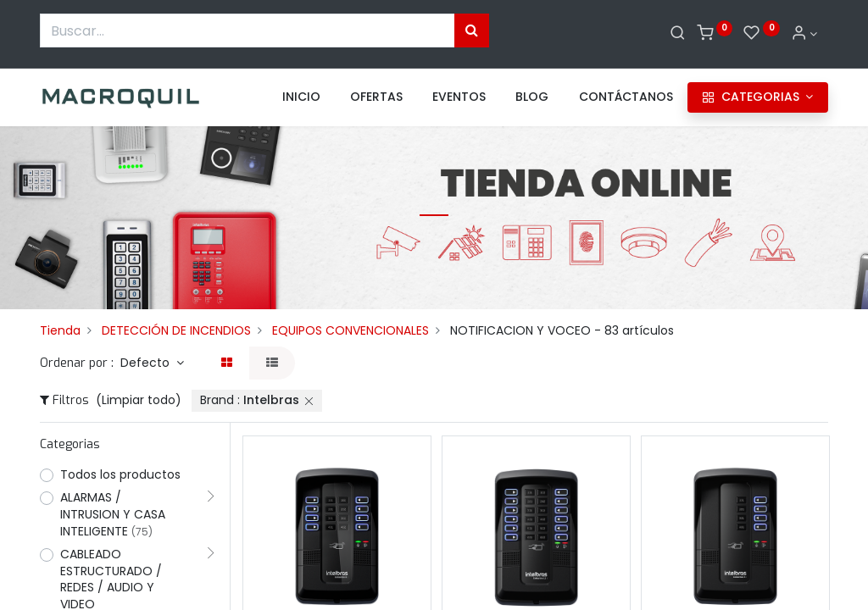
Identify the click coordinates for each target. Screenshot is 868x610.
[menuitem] (301, 97)
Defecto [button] (147, 363)
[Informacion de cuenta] (804, 34)
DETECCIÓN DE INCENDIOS (176, 330)
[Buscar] (678, 34)
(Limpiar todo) (139, 400)
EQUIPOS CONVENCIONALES (351, 330)
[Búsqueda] (472, 30)
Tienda (60, 330)
